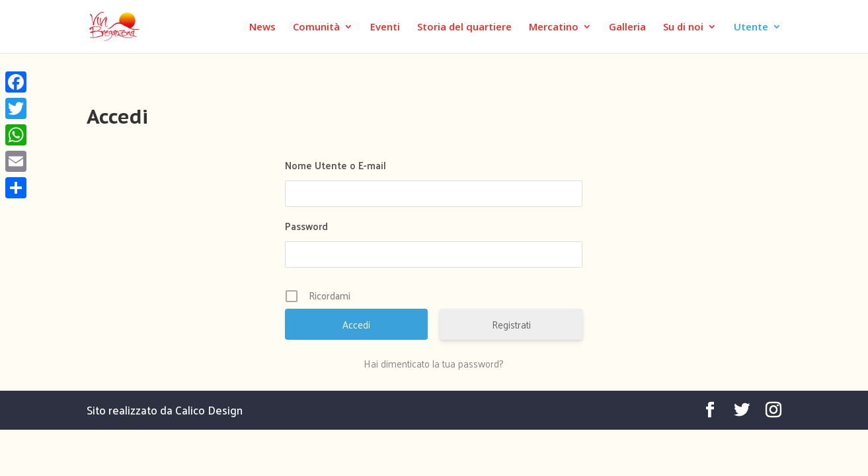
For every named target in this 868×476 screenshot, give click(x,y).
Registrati (511, 324)
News (262, 27)
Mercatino (554, 27)
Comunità (316, 27)
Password (306, 226)
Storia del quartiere (464, 27)
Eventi (385, 27)
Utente (751, 27)
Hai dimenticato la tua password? (434, 364)
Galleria (627, 27)
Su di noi (683, 27)
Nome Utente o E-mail (335, 165)
